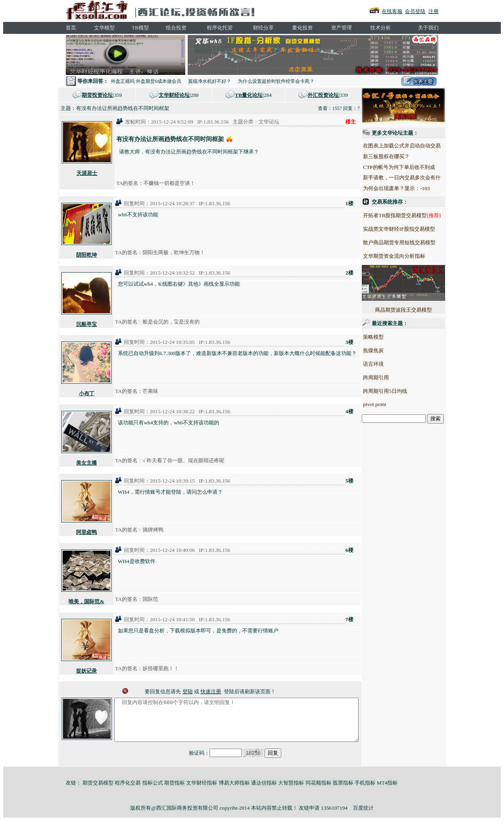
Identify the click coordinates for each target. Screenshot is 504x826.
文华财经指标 (202, 791)
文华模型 (104, 28)
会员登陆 (415, 11)
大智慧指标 (291, 791)
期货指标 (175, 791)
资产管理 (341, 28)
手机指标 (365, 791)
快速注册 (211, 692)
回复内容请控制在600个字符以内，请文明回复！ (236, 724)
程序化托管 (220, 28)
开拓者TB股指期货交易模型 (410, 215)
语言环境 (388, 364)
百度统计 (363, 816)
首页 (71, 28)
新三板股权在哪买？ (401, 156)
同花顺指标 (319, 791)
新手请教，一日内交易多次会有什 (417, 178)
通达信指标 (264, 791)
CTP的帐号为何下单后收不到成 (414, 167)
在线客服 (392, 11)
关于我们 (428, 28)
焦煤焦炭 (388, 350)
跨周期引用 (391, 378)
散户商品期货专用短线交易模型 (414, 242)
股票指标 (343, 791)
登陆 (188, 692)
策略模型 (388, 337)
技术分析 (380, 28)
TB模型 (140, 28)
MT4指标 (387, 791)
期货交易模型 (98, 791)
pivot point (389, 404)
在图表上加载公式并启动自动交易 (417, 146)
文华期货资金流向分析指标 (409, 256)
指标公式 (153, 791)
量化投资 (302, 28)
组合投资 (176, 28)
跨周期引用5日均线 (400, 391)
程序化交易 (128, 791)
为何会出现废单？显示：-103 (411, 188)
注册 (433, 11)
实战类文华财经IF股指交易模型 (414, 229)
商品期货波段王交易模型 (418, 289)
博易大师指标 (234, 791)
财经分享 (263, 28)
